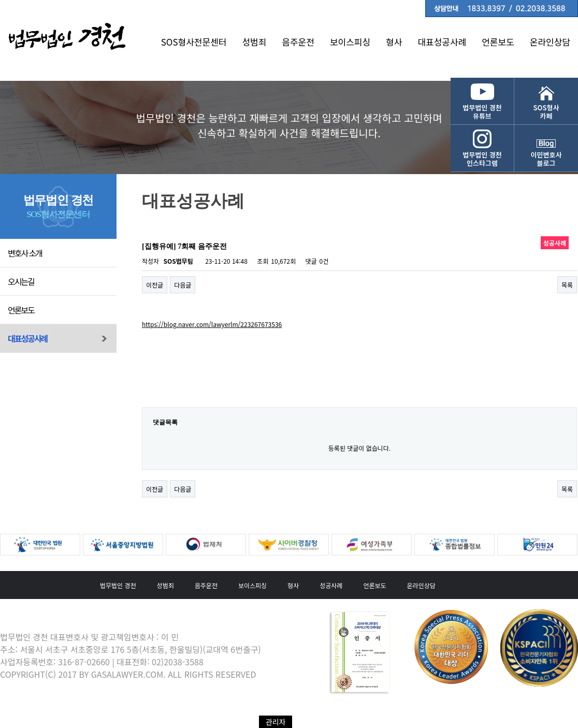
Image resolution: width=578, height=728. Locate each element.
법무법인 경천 (118, 585)
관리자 (276, 722)
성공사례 (331, 585)
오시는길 (21, 281)
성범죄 (254, 42)
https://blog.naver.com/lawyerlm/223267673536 (212, 324)
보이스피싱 (350, 42)
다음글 (183, 285)
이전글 (155, 285)
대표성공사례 (442, 42)
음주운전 (298, 42)
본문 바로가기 (0, 0)
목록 (567, 285)
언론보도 (498, 42)
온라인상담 (550, 42)
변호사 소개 (25, 253)
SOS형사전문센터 (194, 42)
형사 (394, 42)
